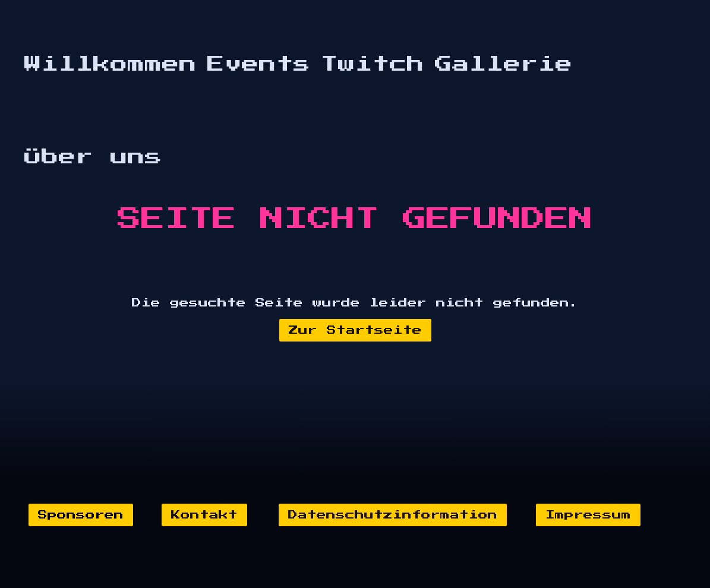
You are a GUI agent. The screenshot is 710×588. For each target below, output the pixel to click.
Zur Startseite (355, 330)
